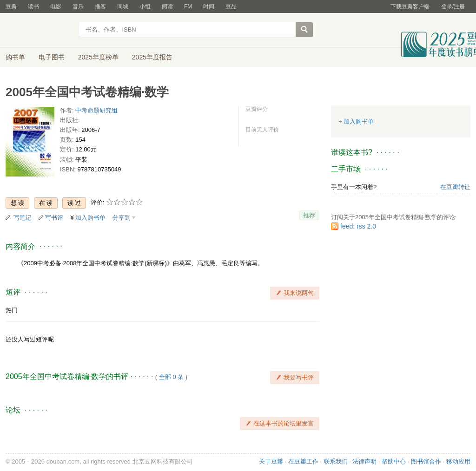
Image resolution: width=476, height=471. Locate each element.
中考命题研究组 (96, 110)
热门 (12, 310)
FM (188, 7)
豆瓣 (11, 7)
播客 (100, 7)
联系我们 (336, 461)
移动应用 (458, 461)
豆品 (231, 7)
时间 (209, 7)
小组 (145, 7)
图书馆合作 (426, 461)
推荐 (309, 215)
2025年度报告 (152, 57)
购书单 (15, 57)
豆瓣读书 (39, 31)
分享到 (122, 218)
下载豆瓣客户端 (410, 7)
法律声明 (364, 461)
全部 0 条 (171, 377)
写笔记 (23, 218)
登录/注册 (453, 7)
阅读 (167, 7)
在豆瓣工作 (303, 461)
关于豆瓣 (271, 461)
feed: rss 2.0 (358, 226)
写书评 (54, 218)
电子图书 (52, 57)
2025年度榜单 (98, 57)
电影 (56, 7)
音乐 (78, 7)
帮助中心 (394, 461)
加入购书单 (90, 218)
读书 (33, 7)
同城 (123, 7)
